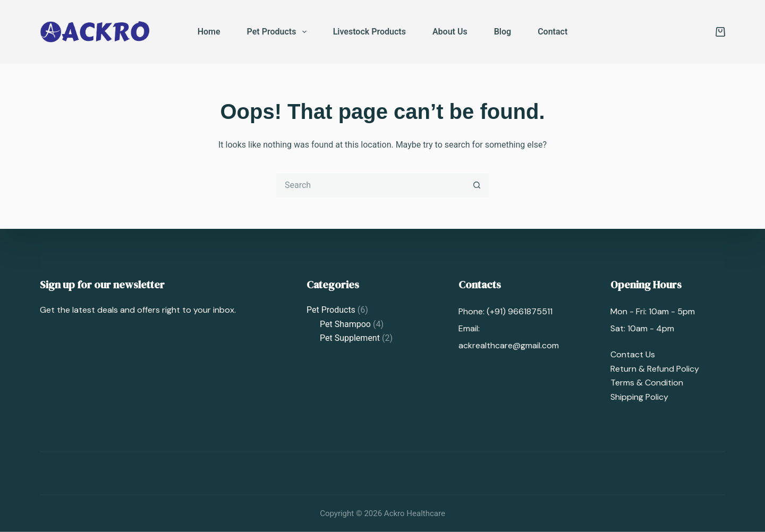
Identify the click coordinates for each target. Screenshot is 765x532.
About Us (450, 32)
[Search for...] (371, 185)
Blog (503, 32)
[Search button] (477, 185)
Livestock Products (369, 32)
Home (209, 32)
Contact (552, 32)
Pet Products (279, 32)
